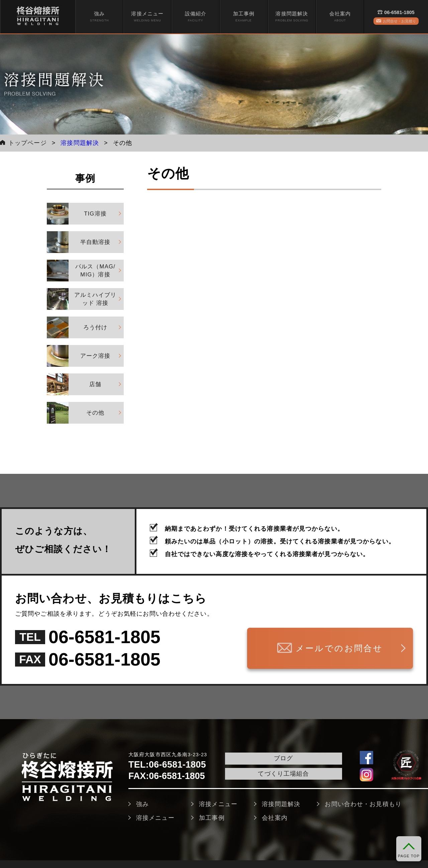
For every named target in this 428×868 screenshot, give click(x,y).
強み (99, 17)
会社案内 (340, 17)
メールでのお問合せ (339, 648)
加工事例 (244, 17)
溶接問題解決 (292, 17)
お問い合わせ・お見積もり (363, 804)
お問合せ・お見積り (399, 21)
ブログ (283, 758)
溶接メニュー (147, 17)
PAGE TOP (409, 856)
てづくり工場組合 (283, 774)
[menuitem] (99, 17)
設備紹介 (196, 17)
